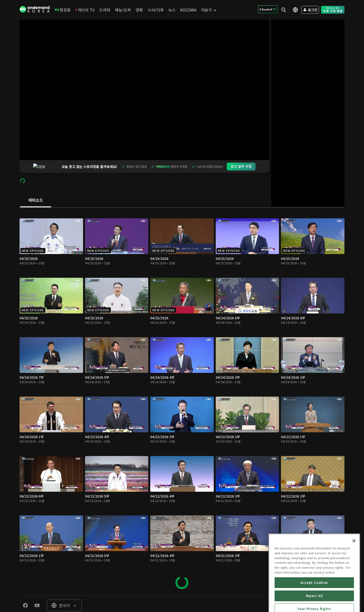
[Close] (354, 566)
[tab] (36, 188)
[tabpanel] (182, 389)
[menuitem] (63, 10)
